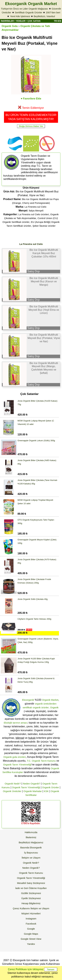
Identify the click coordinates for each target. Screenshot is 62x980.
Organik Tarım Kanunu (31, 873)
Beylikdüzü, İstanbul (44, 16)
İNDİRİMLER (7, 21)
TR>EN (58, 21)
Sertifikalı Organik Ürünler (29, 12)
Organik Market (50, 700)
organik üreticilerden (46, 704)
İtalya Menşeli (36, 211)
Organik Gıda (10, 26)
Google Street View (31, 939)
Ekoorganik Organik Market (31, 4)
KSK (46, 791)
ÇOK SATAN (34, 21)
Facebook (31, 924)
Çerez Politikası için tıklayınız (26, 969)
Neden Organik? (31, 784)
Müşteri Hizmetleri (31, 913)
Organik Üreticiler (12, 791)
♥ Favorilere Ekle (31, 99)
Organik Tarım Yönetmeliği (17, 765)
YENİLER (21, 21)
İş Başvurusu (31, 853)
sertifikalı (27, 707)
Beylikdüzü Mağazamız (31, 842)
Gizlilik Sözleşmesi (31, 893)
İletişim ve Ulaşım (31, 858)
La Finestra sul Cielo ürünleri (34, 214)
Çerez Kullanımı (21, 908)
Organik (54, 707)
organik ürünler (41, 707)
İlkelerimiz (31, 837)
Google (31, 929)
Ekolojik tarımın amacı (16, 723)
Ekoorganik (28, 700)
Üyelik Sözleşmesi (31, 898)
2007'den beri (53, 12)
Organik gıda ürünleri (15, 757)
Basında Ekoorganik (31, 847)
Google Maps (31, 934)
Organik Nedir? (13, 784)
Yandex (31, 944)
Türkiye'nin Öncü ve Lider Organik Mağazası (25, 9)
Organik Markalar (33, 791)
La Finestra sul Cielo (35, 207)
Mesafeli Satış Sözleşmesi (31, 883)
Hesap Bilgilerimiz (31, 903)
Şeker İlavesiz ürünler (44, 226)
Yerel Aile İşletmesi (20, 16)
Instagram (31, 919)
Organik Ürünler (51, 787)
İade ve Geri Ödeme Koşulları (31, 888)
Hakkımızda (31, 832)
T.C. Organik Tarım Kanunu (41, 761)
